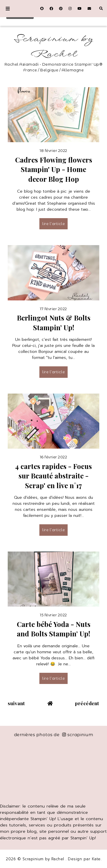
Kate (96, 859)
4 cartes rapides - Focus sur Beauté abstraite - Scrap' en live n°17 (53, 476)
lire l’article (53, 224)
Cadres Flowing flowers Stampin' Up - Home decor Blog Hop (54, 169)
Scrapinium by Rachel (54, 47)
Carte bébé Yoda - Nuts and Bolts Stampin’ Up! (54, 629)
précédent (87, 703)
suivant (16, 703)
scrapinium (78, 735)
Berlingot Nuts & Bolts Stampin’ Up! (54, 322)
